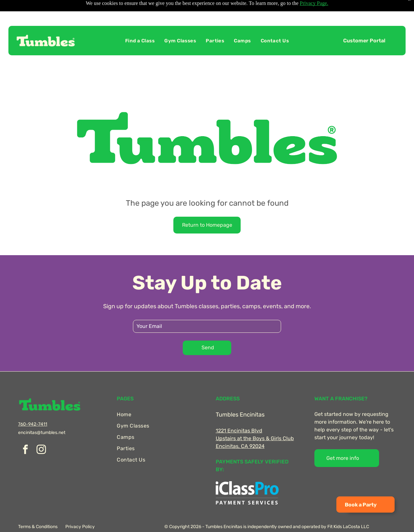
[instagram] (41, 434)
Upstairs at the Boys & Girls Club (255, 422)
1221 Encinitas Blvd (239, 414)
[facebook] (25, 434)
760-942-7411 (33, 408)
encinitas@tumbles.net (42, 416)
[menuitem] (140, 25)
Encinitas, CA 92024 (240, 430)
